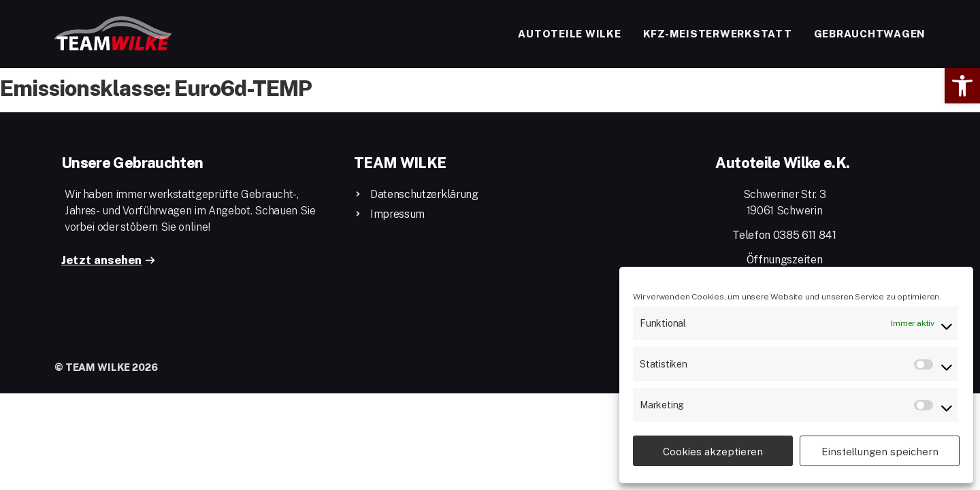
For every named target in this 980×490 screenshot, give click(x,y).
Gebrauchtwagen (870, 33)
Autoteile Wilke (569, 33)
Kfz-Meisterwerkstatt (718, 33)
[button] (962, 86)
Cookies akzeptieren (713, 451)
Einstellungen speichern (880, 451)
